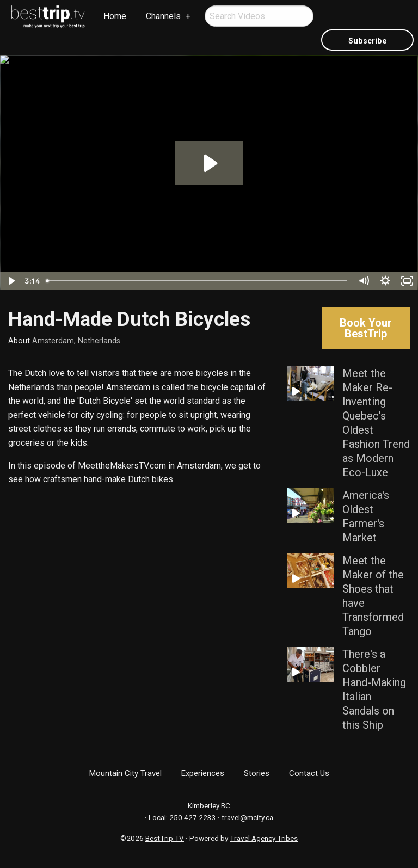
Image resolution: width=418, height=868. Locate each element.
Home (115, 16)
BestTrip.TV (165, 838)
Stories (257, 773)
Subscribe (368, 41)
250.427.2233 (193, 817)
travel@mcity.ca (247, 817)
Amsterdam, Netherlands (76, 341)
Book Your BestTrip (366, 328)
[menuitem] (48, 17)
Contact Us (309, 773)
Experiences (203, 773)
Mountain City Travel (125, 773)
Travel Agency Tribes (264, 838)
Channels (163, 16)
